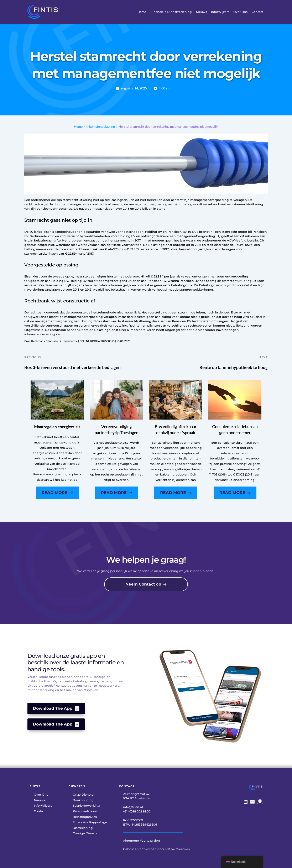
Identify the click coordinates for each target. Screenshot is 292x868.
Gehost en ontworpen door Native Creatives (156, 849)
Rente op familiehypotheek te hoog (234, 367)
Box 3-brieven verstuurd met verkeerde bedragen (72, 367)
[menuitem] (142, 12)
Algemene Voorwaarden (142, 841)
